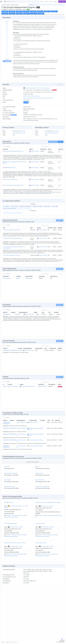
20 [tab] (21, 27)
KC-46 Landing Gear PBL (48, 593)
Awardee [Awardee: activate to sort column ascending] (30, 316)
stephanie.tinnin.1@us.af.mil (32, 156)
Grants (5, 15)
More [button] (42, 2)
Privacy (31, 642)
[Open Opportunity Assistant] (62, 640)
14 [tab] (21, 38)
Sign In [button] (55, 2)
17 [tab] (21, 33)
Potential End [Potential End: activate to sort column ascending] (58, 389)
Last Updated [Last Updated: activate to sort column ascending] (54, 425)
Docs (42, 13)
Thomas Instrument (29, 479)
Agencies (5, 43)
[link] (62, 172)
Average (36, 135)
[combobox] (38, 2)
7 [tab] (21, 52)
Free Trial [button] (62, 2)
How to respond (22, 240)
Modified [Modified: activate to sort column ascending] (60, 353)
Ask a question (22, 238)
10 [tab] (21, 46)
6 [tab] (21, 54)
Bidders (56, 15)
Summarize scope (30, 238)
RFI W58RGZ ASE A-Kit (24, 552)
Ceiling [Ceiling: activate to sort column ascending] (45, 353)
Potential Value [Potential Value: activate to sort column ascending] (44, 389)
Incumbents (49, 15)
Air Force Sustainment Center (36, 488)
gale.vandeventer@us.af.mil (57, 158)
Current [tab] (21, 25)
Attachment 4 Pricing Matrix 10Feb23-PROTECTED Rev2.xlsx (25, 190)
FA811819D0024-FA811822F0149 (22, 495)
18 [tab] (21, 31)
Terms (27, 642)
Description (20, 13)
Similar (20, 17)
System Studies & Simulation (26, 523)
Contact (23, 642)
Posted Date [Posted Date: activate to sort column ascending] (45, 174)
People (5, 44)
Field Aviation (23, 516)
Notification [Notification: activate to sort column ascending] (21, 316)
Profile (36, 154)
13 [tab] (21, 40)
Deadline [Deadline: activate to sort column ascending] (60, 259)
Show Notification (22, 318)
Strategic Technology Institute (50, 536)
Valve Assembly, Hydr (48, 573)
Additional (27, 17)
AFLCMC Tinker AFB (37, 177)
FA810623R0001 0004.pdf (25, 195)
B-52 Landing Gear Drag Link (26, 573)
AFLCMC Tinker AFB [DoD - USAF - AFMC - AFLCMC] (47, 103)
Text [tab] (62, 100)
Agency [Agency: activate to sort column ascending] (36, 174)
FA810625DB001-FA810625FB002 (22, 392)
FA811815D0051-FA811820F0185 (22, 471)
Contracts (5, 13)
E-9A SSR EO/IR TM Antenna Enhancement (25, 272)
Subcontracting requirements (41, 238)
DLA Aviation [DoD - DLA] (54, 556)
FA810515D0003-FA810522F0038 (22, 464)
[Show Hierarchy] (34, 105)
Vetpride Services (47, 523)
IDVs (27, 15)
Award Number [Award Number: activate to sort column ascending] (39, 316)
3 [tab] (21, 59)
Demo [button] (51, 2)
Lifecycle (56, 13)
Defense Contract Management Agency (36, 472)
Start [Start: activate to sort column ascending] (49, 353)
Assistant (49, 13)
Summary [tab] (21, 66)
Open (36, 124)
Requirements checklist (53, 238)
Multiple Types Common (39, 131)
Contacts (34, 13)
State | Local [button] (11, 4)
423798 (20, 427)
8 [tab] (21, 50)
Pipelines (5, 18)
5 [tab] (21, 55)
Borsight (30, 318)
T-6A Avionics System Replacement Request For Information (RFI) (24, 282)
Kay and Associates (48, 529)
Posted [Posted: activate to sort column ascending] (55, 259)
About (18, 642)
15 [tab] (21, 36)
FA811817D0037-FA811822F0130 (22, 479)
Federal (4, 4)
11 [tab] (21, 44)
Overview (27, 13)
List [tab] (59, 100)
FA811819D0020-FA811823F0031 (22, 488)
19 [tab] (21, 29)
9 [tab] (21, 48)
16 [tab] (21, 35)
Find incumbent (30, 240)
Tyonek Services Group (25, 536)
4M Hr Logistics (23, 529)
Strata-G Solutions (28, 464)
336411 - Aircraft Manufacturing (41, 116)
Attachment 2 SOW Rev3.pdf (26, 208)
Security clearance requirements (41, 240)
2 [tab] (21, 61)
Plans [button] (47, 2)
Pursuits (5, 20)
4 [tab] (21, 57)
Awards (20, 15)
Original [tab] (21, 63)
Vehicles (5, 34)
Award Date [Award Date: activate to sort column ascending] (48, 316)
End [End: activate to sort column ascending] (54, 353)
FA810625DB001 (38, 318)
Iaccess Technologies (26, 428)
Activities (5, 22)
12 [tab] (21, 42)
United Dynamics (29, 471)
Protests (42, 15)
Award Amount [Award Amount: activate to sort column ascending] (57, 316)
